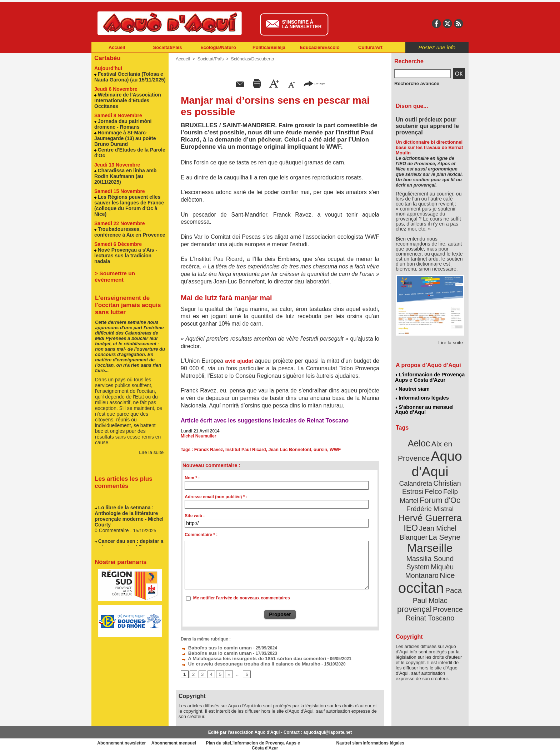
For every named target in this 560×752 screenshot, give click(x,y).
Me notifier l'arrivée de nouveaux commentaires (242, 598)
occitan (422, 557)
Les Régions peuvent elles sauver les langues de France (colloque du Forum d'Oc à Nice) (130, 196)
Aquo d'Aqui (428, 459)
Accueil (117, 47)
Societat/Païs (168, 47)
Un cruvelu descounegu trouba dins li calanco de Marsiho (243, 662)
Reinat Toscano (436, 580)
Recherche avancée (414, 83)
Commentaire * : (201, 535)
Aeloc (420, 441)
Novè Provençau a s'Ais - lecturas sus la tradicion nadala (129, 239)
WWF (330, 450)
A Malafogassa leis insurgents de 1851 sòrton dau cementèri (246, 657)
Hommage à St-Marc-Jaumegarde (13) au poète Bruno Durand (123, 135)
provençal (446, 569)
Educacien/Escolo (319, 47)
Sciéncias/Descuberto (250, 59)
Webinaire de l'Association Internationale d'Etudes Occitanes (125, 98)
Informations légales (422, 397)
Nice (445, 546)
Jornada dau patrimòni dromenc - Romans (121, 121)
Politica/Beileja (269, 47)
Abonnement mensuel (186, 741)
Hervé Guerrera (430, 501)
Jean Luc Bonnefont (286, 450)
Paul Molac (414, 569)
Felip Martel (419, 484)
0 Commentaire (111, 503)
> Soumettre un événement (127, 253)
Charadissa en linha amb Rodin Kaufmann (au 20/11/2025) (123, 171)
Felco (453, 476)
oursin (316, 450)
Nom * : (192, 478)
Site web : (195, 516)
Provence (421, 577)
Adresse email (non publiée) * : (216, 497)
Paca (451, 559)
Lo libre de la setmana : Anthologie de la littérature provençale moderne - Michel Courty (127, 490)
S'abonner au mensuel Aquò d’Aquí (424, 408)
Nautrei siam (412, 388)
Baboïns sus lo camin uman (213, 647)
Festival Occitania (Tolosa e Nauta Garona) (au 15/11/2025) (127, 76)
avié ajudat (239, 361)
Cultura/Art (370, 47)
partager (314, 83)
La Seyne (443, 518)
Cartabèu (107, 58)
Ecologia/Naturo (218, 47)
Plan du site (249, 741)
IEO (413, 510)
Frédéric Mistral (438, 493)
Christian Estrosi (422, 476)
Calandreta (447, 468)
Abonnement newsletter (123, 741)
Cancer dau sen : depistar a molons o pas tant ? (127, 516)
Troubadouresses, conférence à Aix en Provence (129, 219)
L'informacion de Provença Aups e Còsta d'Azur (429, 377)
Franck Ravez (208, 450)
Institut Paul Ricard (244, 450)
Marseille (418, 528)
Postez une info (437, 47)
